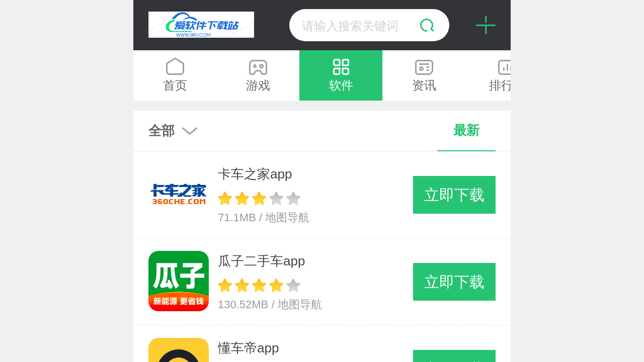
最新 (466, 130)
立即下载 (454, 195)
